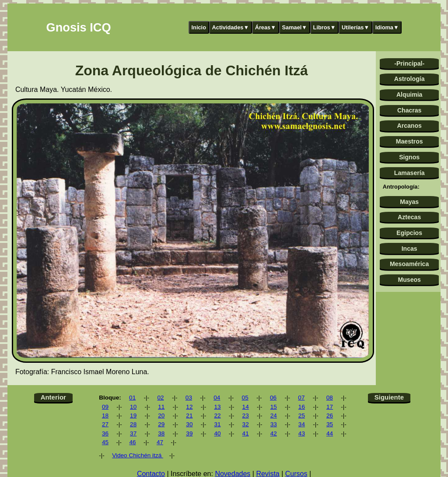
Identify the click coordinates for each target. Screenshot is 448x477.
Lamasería (409, 173)
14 (246, 407)
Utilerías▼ (355, 27)
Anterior (53, 397)
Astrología (409, 79)
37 (133, 433)
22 (217, 416)
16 (302, 407)
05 (245, 398)
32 (246, 424)
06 (273, 398)
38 (161, 433)
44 (330, 433)
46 (132, 442)
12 (189, 407)
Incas (409, 249)
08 (330, 398)
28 (133, 424)
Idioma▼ (387, 27)
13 (217, 407)
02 (160, 398)
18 (105, 416)
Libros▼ (325, 27)
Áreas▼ (266, 27)
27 (105, 424)
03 (189, 398)
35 (330, 424)
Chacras (409, 110)
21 (189, 416)
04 (217, 398)
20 (161, 416)
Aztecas (409, 217)
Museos (409, 280)
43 (302, 433)
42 (274, 433)
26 (330, 416)
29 (161, 424)
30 (189, 424)
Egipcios (409, 233)
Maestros (409, 141)
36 (105, 433)
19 (133, 416)
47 (160, 442)
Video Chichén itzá (138, 455)
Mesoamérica (409, 264)
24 (274, 416)
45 (105, 442)
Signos (409, 157)
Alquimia (409, 95)
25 (302, 416)
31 (217, 424)
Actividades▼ (231, 27)
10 (133, 407)
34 (302, 424)
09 (105, 407)
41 (246, 433)
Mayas (409, 202)
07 (301, 398)
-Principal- (409, 63)
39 (189, 433)
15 (274, 407)
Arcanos (409, 126)
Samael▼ (294, 27)
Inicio (199, 27)
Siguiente (389, 397)
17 (330, 407)
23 (246, 416)
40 (217, 433)
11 (161, 407)
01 (132, 398)
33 (274, 424)
